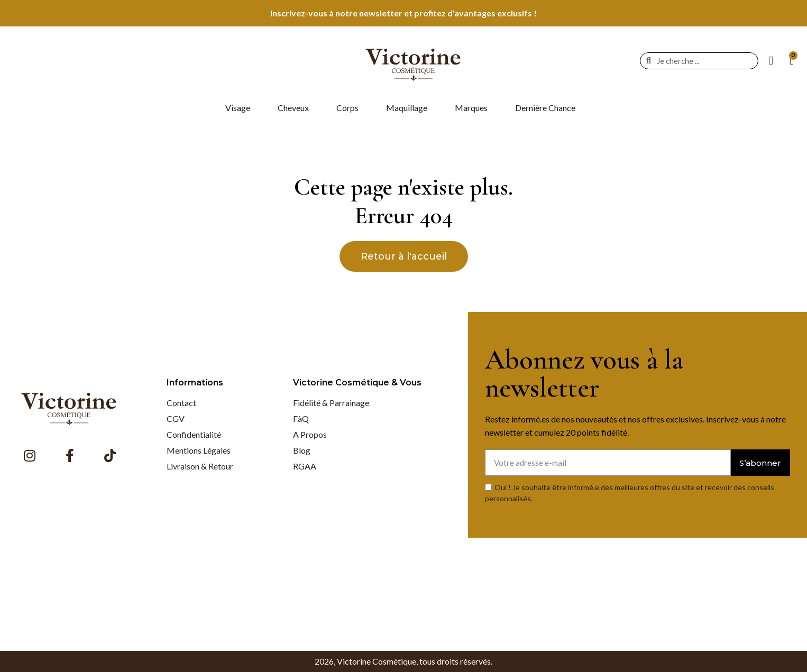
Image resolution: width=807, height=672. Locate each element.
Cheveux (293, 108)
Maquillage (407, 108)
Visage (238, 108)
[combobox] (701, 61)
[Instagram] (30, 455)
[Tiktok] (110, 455)
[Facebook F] (70, 455)
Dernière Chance (545, 108)
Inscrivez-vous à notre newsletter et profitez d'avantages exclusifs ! (403, 13)
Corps (347, 108)
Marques (471, 108)
